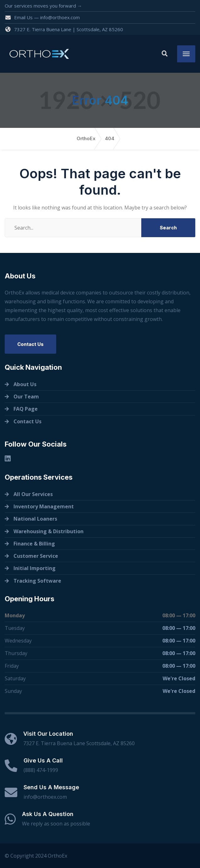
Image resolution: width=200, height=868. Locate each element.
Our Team (26, 397)
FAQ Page (26, 409)
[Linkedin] (8, 458)
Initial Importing (35, 568)
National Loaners (35, 519)
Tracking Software (37, 581)
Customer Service (36, 556)
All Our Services (33, 494)
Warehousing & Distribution (49, 531)
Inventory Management (44, 506)
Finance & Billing (34, 544)
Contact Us (30, 344)
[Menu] (186, 54)
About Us (25, 384)
